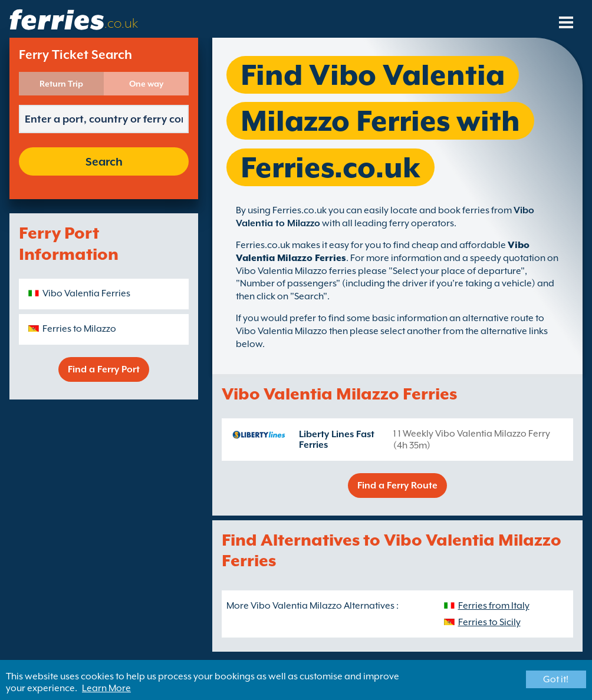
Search (104, 161)
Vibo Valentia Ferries (86, 293)
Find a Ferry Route (397, 486)
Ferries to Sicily (489, 622)
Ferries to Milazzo (79, 329)
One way (146, 84)
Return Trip (61, 84)
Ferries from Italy (494, 606)
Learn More (106, 688)
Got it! (556, 679)
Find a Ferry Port (104, 369)
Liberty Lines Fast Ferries (337, 440)
